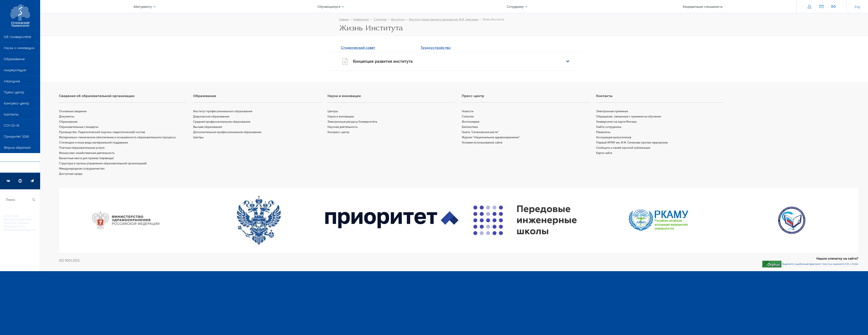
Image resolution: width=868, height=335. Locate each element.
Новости (468, 112)
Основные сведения (73, 112)
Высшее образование (208, 127)
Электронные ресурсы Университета (353, 122)
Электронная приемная (612, 112)
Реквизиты (603, 133)
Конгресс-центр (16, 104)
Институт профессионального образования (223, 112)
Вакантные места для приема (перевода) (87, 159)
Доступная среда (71, 174)
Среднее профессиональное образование (222, 122)
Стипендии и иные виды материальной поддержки (94, 143)
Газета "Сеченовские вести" (481, 133)
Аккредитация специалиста (703, 7)
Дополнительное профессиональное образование (228, 133)
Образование (14, 60)
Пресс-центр (14, 93)
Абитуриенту (143, 7)
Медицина (12, 82)
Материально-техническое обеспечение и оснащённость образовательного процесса (118, 138)
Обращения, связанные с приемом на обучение (629, 117)
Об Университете (17, 38)
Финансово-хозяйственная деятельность (87, 153)
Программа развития (20, 168)
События (468, 117)
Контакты (11, 115)
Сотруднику (515, 7)
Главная (344, 20)
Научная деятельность (343, 127)
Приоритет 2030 (16, 137)
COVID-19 (11, 126)
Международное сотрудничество (82, 169)
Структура (381, 20)
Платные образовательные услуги (82, 148)
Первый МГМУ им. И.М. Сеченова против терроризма (632, 143)
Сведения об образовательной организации (97, 96)
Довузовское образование (212, 117)
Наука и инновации (19, 49)
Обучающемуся (329, 7)
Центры (199, 138)
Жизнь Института (494, 20)
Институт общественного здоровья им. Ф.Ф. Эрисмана (444, 20)
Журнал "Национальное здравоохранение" (491, 138)
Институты (398, 20)
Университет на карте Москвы (617, 122)
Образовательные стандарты (79, 127)
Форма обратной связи (17, 153)
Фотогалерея (471, 122)
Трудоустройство (436, 48)
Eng (857, 7)
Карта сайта (604, 153)
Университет (362, 20)
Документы (67, 117)
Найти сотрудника (609, 127)
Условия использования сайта (482, 143)
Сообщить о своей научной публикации (623, 148)
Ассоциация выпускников (614, 138)
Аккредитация (15, 71)
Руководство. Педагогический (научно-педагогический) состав (103, 133)
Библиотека (470, 127)
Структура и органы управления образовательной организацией (104, 164)
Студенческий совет (358, 48)
